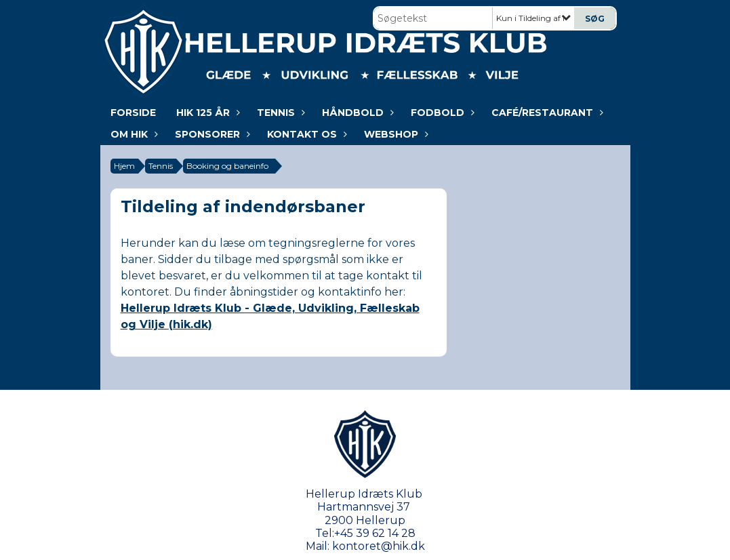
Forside (133, 113)
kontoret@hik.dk (379, 546)
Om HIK (133, 134)
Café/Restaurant (546, 113)
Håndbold (356, 113)
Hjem (124, 166)
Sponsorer (211, 134)
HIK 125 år (206, 113)
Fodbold (441, 113)
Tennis (279, 113)
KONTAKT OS (305, 134)
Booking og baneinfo (227, 166)
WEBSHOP (394, 134)
